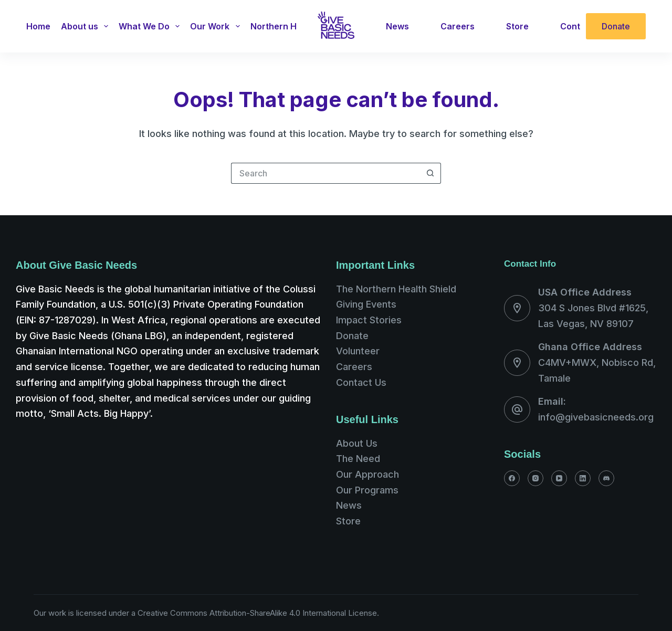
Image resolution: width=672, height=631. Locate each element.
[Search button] (430, 173)
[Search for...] (325, 173)
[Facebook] (512, 478)
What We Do (151, 26)
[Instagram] (535, 478)
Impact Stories (369, 320)
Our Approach (367, 474)
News (397, 26)
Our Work (217, 26)
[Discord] (606, 478)
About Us (357, 443)
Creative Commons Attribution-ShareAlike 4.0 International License (257, 613)
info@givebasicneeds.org (596, 417)
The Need (358, 459)
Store (517, 26)
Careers (458, 26)
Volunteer (358, 351)
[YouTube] (559, 478)
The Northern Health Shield (396, 289)
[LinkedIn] (583, 478)
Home (38, 26)
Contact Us (361, 382)
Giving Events (366, 304)
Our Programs (367, 490)
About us (87, 26)
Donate (616, 26)
